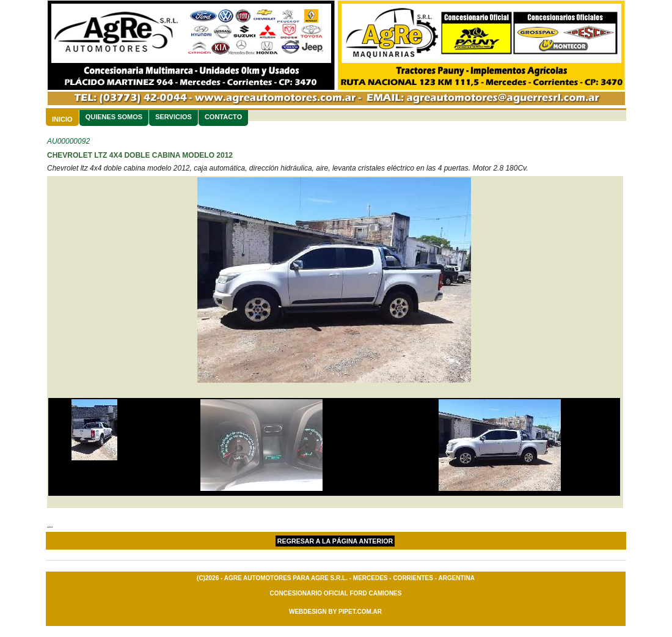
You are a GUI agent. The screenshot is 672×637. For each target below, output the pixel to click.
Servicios (173, 117)
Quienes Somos (114, 117)
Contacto (223, 117)
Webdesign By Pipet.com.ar (335, 612)
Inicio (62, 119)
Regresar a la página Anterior (335, 541)
